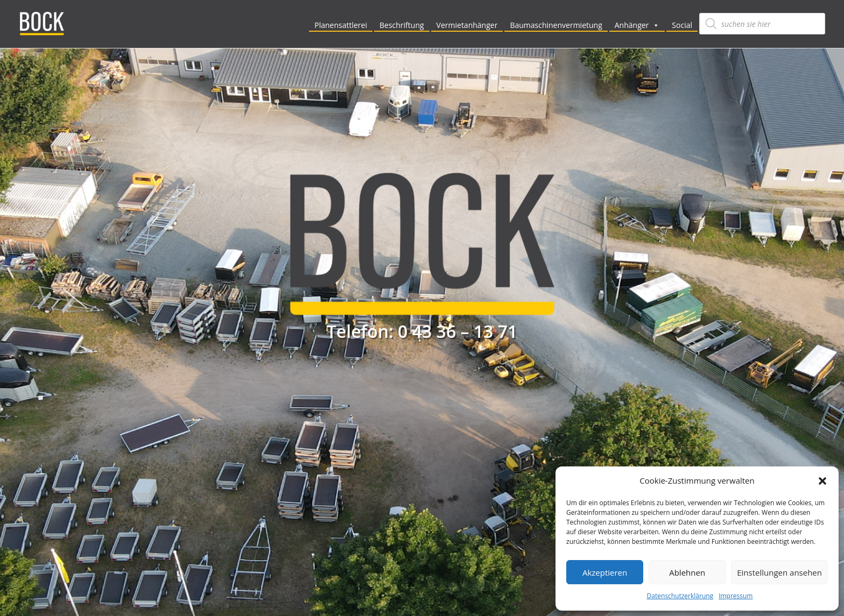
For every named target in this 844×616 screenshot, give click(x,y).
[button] (822, 481)
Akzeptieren (605, 572)
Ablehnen (687, 572)
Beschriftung (402, 25)
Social (682, 25)
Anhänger (637, 25)
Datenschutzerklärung (680, 596)
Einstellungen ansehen (779, 572)
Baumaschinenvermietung (556, 25)
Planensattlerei (341, 25)
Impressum (736, 596)
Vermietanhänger (467, 25)
